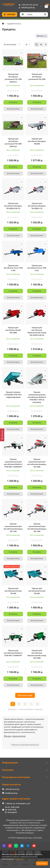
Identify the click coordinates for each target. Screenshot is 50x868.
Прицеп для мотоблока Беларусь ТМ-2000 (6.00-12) (13, 206)
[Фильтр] (2, 435)
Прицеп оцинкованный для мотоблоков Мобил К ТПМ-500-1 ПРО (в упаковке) (37, 397)
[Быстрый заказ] (13, 109)
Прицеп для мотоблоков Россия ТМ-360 (37, 591)
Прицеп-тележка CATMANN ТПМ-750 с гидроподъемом (13, 395)
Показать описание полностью (25, 745)
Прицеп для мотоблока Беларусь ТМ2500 (37, 141)
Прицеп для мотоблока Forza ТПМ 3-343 (13, 268)
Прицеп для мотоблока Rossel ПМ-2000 (13, 330)
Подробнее (19, 859)
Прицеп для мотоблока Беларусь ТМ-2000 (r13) (37, 206)
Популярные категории (25, 777)
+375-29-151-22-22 (28, 5)
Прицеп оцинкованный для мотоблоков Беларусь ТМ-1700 (13, 528)
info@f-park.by (26, 7)
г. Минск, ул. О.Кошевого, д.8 (17, 803)
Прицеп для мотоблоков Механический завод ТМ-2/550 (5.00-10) (37, 331)
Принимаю (42, 863)
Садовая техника (14, 24)
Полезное (25, 770)
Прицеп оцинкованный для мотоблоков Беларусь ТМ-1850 (37, 463)
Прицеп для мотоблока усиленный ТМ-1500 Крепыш (13, 78)
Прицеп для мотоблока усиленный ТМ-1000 (37, 77)
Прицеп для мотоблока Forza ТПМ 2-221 (37, 268)
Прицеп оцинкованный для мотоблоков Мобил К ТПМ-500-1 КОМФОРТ (13, 463)
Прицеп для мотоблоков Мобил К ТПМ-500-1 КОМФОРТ (13, 653)
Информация (25, 763)
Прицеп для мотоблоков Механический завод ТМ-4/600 (37, 654)
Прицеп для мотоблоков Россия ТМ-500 (13, 591)
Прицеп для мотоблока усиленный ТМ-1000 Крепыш (13, 142)
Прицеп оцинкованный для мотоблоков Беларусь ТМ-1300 (37, 528)
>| (37, 704)
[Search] (37, 14)
